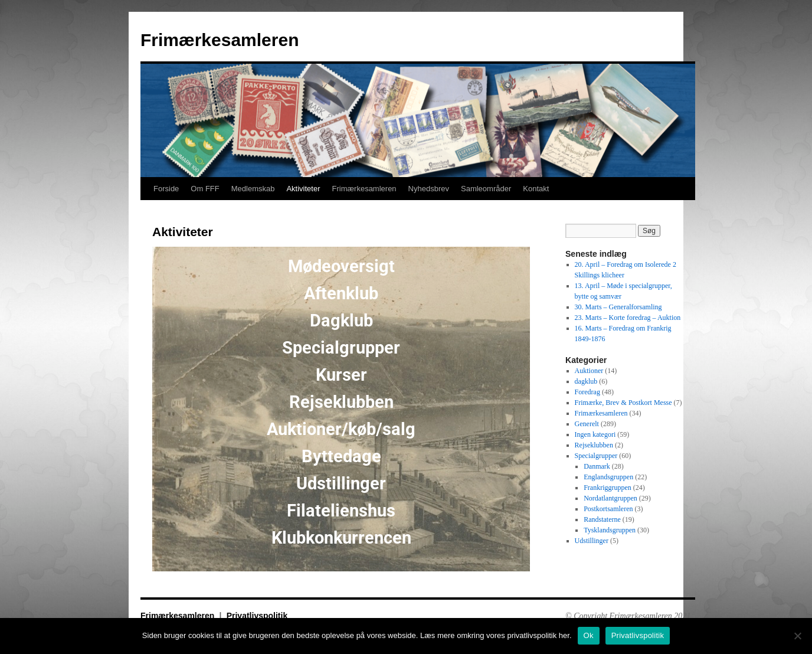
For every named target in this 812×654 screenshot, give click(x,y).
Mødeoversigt (341, 266)
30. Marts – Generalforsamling (618, 307)
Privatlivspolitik (257, 616)
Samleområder (486, 189)
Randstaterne (602, 519)
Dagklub (341, 321)
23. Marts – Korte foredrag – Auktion (628, 318)
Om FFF (205, 189)
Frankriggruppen (608, 488)
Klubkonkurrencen (341, 538)
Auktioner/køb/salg (341, 429)
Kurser (341, 375)
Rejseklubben (341, 402)
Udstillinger (341, 483)
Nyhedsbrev (429, 189)
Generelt (587, 424)
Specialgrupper (341, 348)
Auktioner (589, 371)
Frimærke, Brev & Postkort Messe (623, 403)
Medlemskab (253, 189)
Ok (589, 635)
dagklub (586, 381)
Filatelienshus (341, 511)
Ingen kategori (595, 434)
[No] (797, 636)
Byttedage (341, 456)
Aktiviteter (303, 189)
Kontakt (536, 189)
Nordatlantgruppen (610, 498)
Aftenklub (341, 293)
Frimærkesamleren (220, 40)
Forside (166, 189)
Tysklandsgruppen (610, 530)
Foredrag (587, 392)
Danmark (597, 466)
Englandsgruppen (608, 477)
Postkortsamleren (608, 509)
